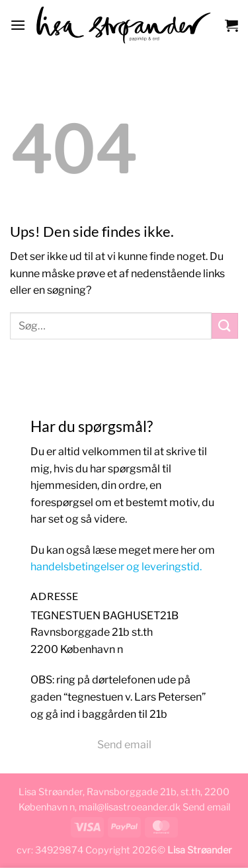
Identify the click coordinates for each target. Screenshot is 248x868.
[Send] (225, 326)
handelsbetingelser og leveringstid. (116, 567)
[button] (18, 25)
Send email (124, 745)
